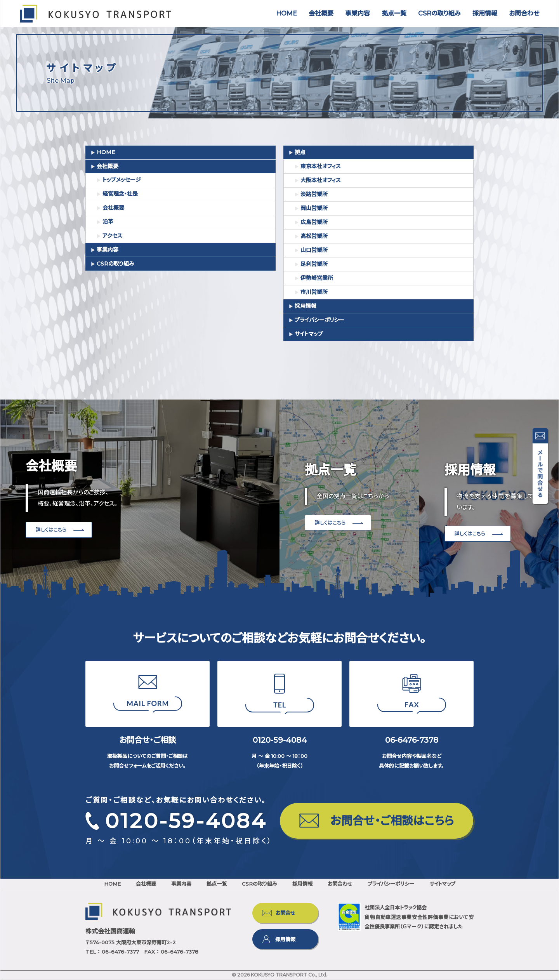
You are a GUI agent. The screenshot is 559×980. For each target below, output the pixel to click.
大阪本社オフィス (321, 180)
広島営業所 (314, 222)
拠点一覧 (394, 13)
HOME (286, 13)
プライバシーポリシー (319, 320)
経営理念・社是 (120, 194)
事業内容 (358, 13)
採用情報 (485, 13)
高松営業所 (314, 236)
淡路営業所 (314, 194)
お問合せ (286, 913)
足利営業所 (314, 264)
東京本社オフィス (321, 166)
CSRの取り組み (439, 13)
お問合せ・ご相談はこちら (392, 821)
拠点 (300, 152)
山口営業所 (314, 250)
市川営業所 (314, 292)
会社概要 (321, 13)
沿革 (108, 222)
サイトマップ (309, 334)
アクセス (112, 236)
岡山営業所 (314, 208)
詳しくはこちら (51, 530)
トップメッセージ (122, 180)
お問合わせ (524, 13)
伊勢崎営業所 (317, 278)
